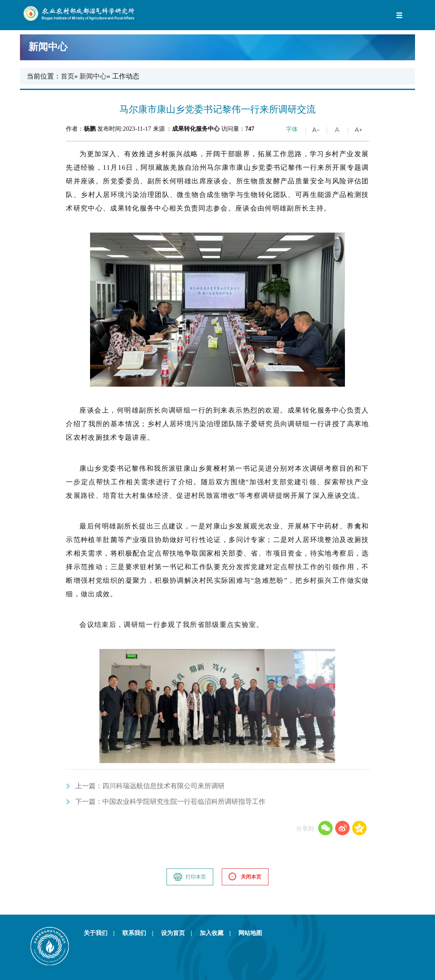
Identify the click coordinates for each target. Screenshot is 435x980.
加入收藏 (218, 933)
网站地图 (250, 933)
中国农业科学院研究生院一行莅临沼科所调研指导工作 (170, 802)
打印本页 (189, 877)
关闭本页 (245, 877)
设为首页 (179, 933)
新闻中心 (215, 47)
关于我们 (102, 933)
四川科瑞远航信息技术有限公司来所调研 (150, 786)
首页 (68, 76)
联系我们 (141, 933)
